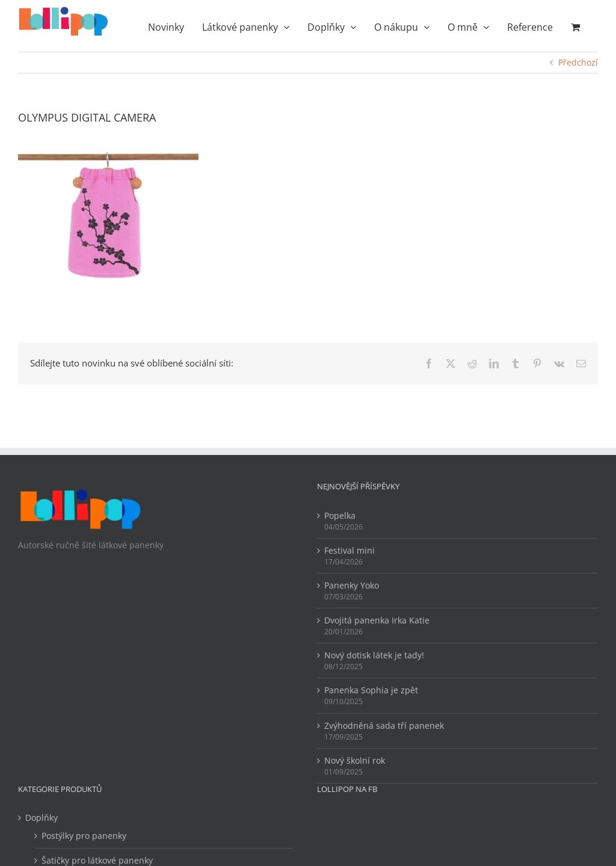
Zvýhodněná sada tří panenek (384, 725)
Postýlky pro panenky (84, 836)
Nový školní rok (355, 760)
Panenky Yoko (352, 585)
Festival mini (350, 550)
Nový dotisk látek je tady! (374, 655)
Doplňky (42, 818)
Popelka (340, 515)
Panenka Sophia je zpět (371, 690)
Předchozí (578, 62)
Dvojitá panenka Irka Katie (377, 620)
